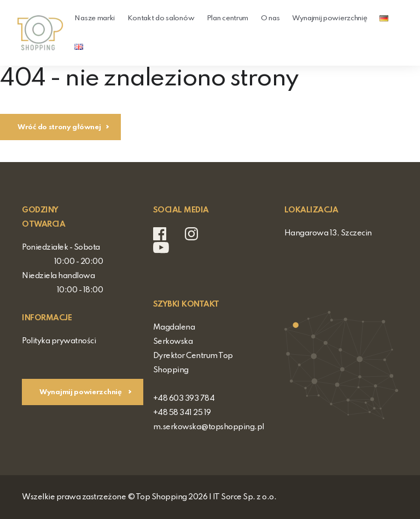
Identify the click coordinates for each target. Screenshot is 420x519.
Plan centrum (227, 18)
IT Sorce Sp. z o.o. (245, 497)
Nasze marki (95, 18)
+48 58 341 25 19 (182, 413)
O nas (270, 18)
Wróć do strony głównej (59, 127)
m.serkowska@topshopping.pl (209, 427)
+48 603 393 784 (184, 399)
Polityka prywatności (59, 341)
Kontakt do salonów (161, 18)
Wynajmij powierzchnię (330, 18)
